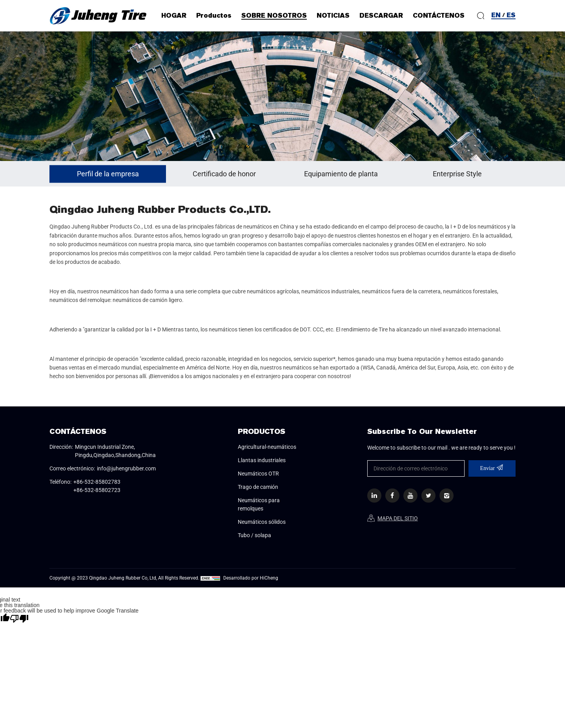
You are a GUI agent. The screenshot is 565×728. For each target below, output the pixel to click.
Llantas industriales (262, 460)
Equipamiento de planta (341, 174)
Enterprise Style (457, 174)
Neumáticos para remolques (259, 504)
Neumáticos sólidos (262, 522)
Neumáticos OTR (258, 474)
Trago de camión (258, 487)
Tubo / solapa (254, 535)
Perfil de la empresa (108, 174)
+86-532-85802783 (97, 482)
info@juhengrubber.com (126, 468)
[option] (282, 96)
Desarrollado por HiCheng (251, 578)
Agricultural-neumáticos (267, 447)
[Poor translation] (19, 618)
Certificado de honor (224, 174)
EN (496, 15)
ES (511, 15)
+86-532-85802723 (97, 490)
